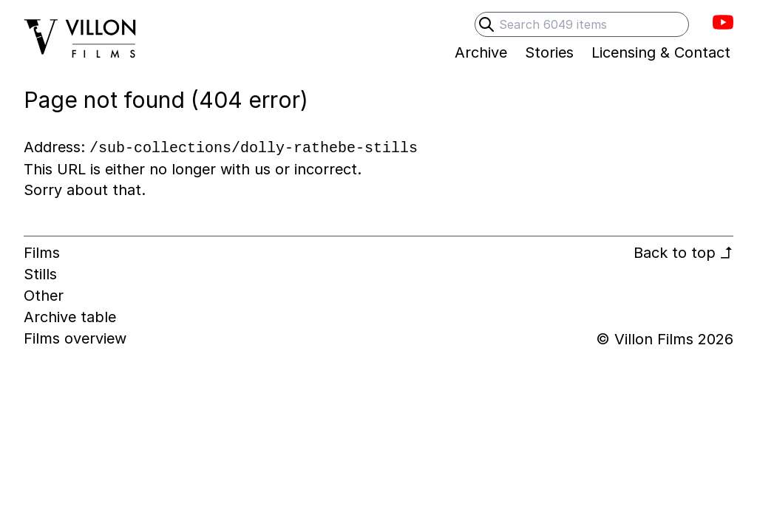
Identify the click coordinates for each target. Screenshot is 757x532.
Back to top (683, 253)
